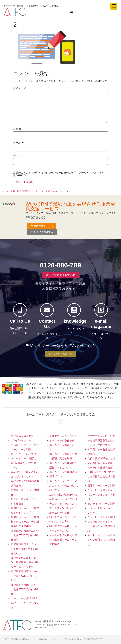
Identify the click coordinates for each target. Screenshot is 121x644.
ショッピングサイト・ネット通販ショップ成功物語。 (101, 526)
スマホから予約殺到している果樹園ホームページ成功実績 (63, 540)
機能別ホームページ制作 (101, 486)
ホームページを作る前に (63, 440)
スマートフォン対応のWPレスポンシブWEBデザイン (25, 463)
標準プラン (56, 476)
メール (18, 143)
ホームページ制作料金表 (63, 472)
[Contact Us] (47, 310)
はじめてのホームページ (56, 191)
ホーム (5, 191)
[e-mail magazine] (101, 310)
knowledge (75, 323)
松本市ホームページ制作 (25, 517)
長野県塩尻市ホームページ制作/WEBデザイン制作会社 (25, 549)
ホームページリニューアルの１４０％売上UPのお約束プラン (64, 486)
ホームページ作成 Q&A (24, 598)
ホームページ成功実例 (24, 454)
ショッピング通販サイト (101, 490)
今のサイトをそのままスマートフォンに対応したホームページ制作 (63, 508)
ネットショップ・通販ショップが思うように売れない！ (101, 540)
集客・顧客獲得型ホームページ (26, 191)
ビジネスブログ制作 (22, 436)
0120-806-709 (60, 264)
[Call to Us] (20, 310)
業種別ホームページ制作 (63, 436)
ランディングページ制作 (101, 504)
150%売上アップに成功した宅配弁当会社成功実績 (101, 477)
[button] (61, 422)
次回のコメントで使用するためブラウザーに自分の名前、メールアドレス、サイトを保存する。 (60, 174)
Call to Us (20, 323)
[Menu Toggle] (72, 12)
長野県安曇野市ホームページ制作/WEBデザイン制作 (25, 576)
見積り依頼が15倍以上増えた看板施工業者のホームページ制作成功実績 (101, 463)
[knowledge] (74, 310)
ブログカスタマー (21, 440)
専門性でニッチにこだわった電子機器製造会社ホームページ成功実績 (101, 440)
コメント (20, 88)
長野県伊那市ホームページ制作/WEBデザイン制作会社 (25, 535)
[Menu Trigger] (114, 6)
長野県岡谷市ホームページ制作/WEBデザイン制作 (25, 589)
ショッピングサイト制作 (101, 517)
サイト (17, 156)
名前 (17, 129)
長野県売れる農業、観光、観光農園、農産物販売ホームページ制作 (25, 562)
